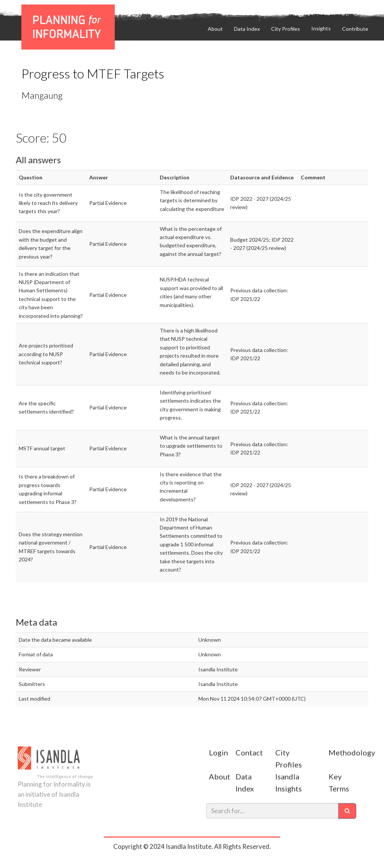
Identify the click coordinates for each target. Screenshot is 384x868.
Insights (321, 28)
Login (218, 752)
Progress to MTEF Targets (93, 73)
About (215, 29)
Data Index (247, 29)
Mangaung (42, 95)
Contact (249, 752)
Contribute (316, 6)
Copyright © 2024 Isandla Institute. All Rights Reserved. (192, 846)
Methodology (352, 752)
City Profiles (286, 29)
